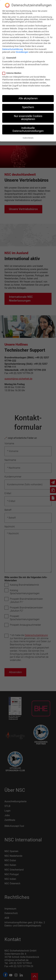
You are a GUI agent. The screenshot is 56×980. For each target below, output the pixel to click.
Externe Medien (13, 73)
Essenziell (10, 58)
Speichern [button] (28, 107)
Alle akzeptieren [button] (28, 98)
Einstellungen (22, 52)
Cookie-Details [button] (28, 138)
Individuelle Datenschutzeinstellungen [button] (28, 129)
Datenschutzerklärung (13, 49)
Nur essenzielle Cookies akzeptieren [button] (28, 118)
